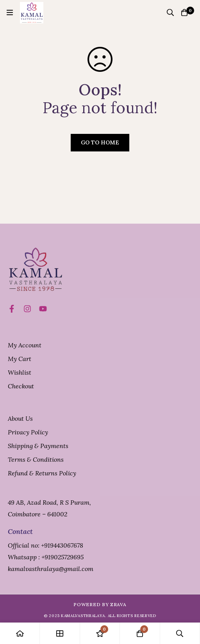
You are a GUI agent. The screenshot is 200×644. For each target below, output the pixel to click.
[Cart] (184, 12)
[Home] (20, 633)
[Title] (43, 309)
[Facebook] (12, 309)
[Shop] (60, 633)
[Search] (170, 12)
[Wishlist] (100, 633)
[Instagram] (27, 309)
